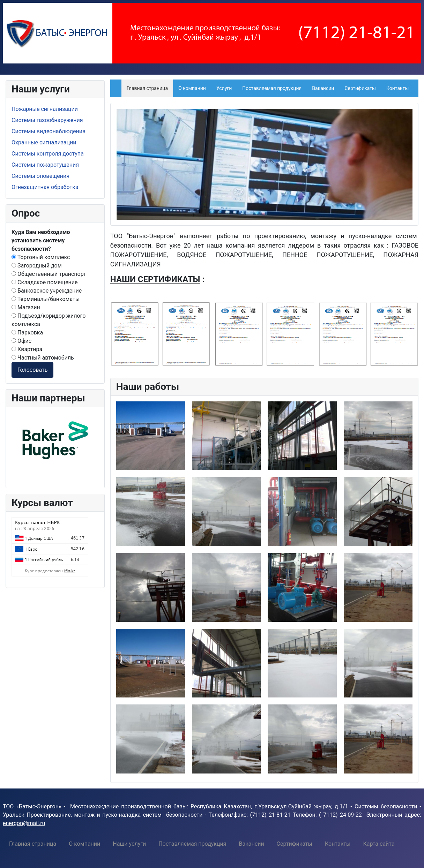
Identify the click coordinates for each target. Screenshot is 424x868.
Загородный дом (37, 266)
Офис (21, 341)
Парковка (27, 333)
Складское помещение (45, 282)
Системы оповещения (40, 176)
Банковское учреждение (47, 291)
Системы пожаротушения (45, 165)
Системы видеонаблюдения (49, 131)
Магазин (26, 307)
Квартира (27, 349)
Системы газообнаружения (47, 120)
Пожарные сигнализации (45, 109)
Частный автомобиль (43, 358)
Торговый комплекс (41, 257)
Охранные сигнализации (44, 142)
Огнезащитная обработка (45, 187)
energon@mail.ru (24, 823)
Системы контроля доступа (48, 154)
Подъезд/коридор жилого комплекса (49, 320)
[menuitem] (33, 844)
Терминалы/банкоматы (46, 299)
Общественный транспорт (49, 274)
